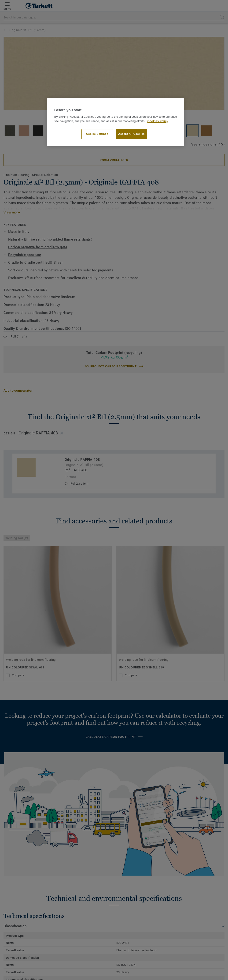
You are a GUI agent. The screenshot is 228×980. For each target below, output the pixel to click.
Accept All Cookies (131, 134)
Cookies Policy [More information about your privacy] (158, 121)
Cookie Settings (97, 134)
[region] (116, 122)
